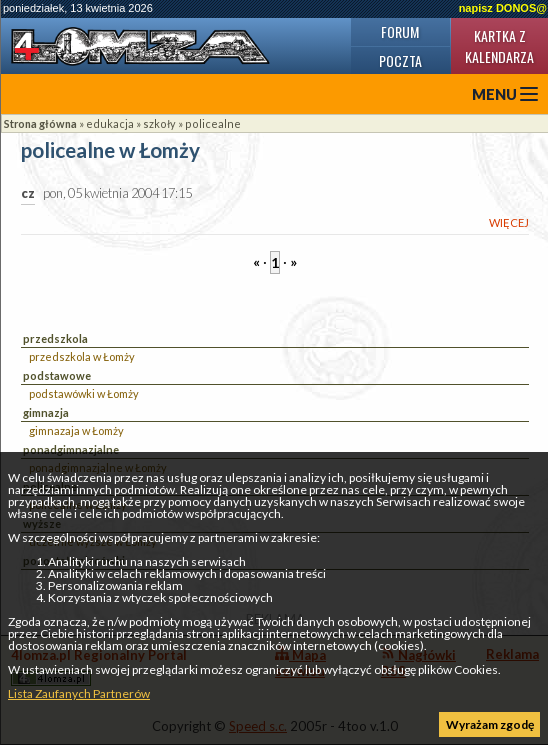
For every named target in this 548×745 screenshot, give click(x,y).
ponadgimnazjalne (71, 449)
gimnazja (46, 412)
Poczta (400, 60)
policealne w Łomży (110, 150)
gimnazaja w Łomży (76, 430)
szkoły (159, 123)
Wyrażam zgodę (490, 724)
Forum (400, 31)
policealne (213, 123)
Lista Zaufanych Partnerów (79, 693)
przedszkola (55, 338)
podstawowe (57, 375)
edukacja (110, 123)
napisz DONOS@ (503, 8)
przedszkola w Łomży (82, 356)
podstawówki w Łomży (84, 393)
